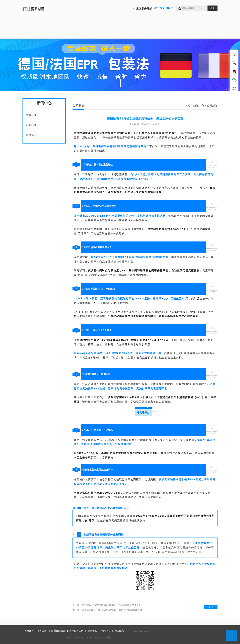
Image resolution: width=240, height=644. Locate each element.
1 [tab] (120, 83)
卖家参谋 (175, 23)
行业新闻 (31, 125)
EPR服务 (92, 23)
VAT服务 (64, 23)
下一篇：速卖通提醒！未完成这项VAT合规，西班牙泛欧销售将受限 (107, 610)
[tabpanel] (120, 65)
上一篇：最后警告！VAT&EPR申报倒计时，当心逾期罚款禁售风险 (107, 605)
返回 (211, 607)
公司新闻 (31, 115)
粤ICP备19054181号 (100, 638)
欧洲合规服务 (119, 23)
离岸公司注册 (147, 23)
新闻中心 (202, 23)
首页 (36, 23)
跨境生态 (36, 33)
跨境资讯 (31, 135)
